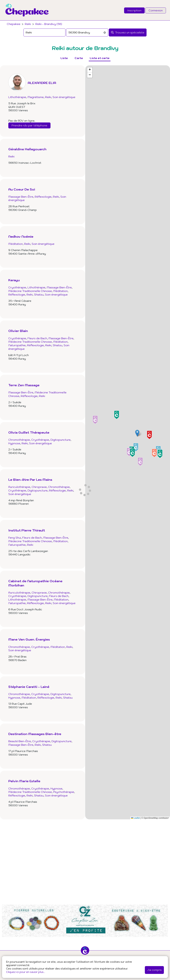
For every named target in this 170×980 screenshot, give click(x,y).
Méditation (16, 244)
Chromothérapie (19, 440)
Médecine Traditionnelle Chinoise (30, 291)
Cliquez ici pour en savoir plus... (26, 972)
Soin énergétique (64, 97)
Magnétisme (36, 97)
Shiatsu (39, 294)
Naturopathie (17, 345)
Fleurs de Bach (37, 338)
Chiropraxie (39, 487)
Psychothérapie (64, 792)
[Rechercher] (128, 32)
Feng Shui (15, 538)
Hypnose (14, 443)
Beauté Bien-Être (20, 741)
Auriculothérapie (19, 487)
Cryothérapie (17, 287)
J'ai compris (154, 970)
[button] (137, 433)
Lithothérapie (17, 97)
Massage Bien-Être (21, 197)
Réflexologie (43, 197)
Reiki (28, 24)
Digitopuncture (61, 440)
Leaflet (135, 818)
